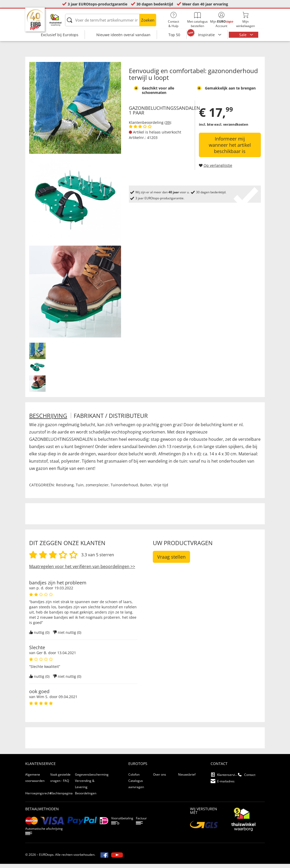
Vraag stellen (171, 561)
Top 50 (174, 35)
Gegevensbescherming (92, 779)
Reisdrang (65, 489)
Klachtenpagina (61, 797)
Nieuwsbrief (187, 779)
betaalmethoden (42, 813)
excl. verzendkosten (231, 129)
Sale (243, 35)
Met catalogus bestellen (197, 20)
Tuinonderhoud (124, 489)
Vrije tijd (161, 489)
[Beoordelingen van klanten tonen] (140, 131)
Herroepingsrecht (38, 797)
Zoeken (148, 20)
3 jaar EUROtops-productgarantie (97, 4)
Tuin (80, 489)
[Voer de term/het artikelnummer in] (111, 20)
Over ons (160, 779)
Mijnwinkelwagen (245, 20)
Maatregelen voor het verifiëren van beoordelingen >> (82, 571)
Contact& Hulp (173, 20)
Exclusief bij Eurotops (60, 35)
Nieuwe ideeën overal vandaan (123, 35)
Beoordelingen (86, 797)
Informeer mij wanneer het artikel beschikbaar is (230, 149)
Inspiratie (207, 35)
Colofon (134, 779)
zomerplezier (97, 489)
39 (168, 127)
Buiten (146, 489)
